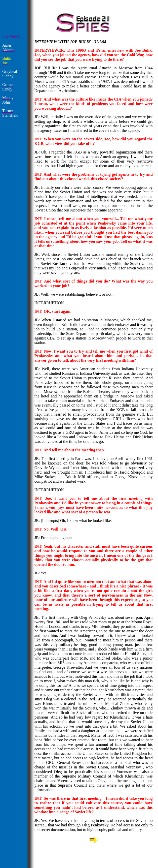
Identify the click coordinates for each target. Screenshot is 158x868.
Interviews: (11, 36)
